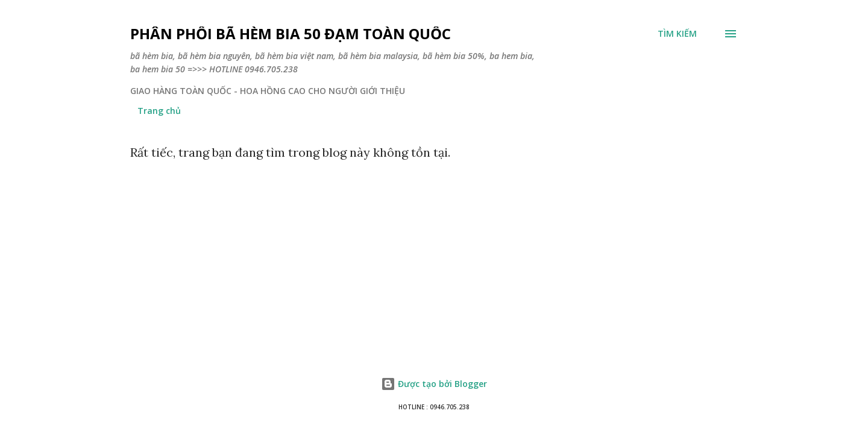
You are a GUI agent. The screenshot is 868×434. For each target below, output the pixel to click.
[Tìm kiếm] (677, 34)
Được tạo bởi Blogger (434, 384)
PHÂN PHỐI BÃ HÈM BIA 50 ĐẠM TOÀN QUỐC (291, 33)
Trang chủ (159, 111)
